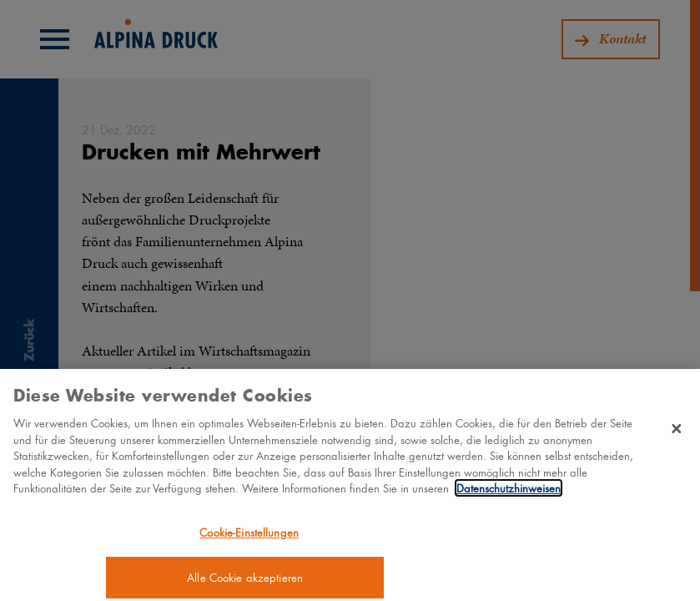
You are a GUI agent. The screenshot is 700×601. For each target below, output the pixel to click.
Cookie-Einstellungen (249, 535)
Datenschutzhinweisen (509, 491)
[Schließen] (677, 432)
